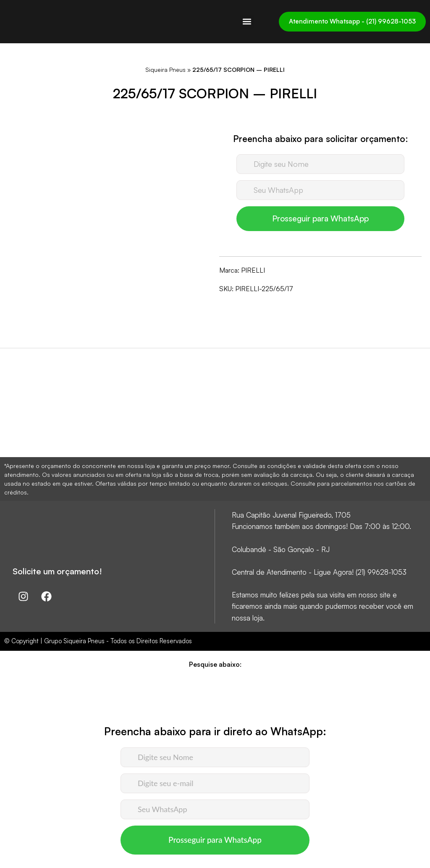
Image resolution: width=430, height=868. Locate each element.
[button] (247, 22)
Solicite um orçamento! (57, 571)
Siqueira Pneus (165, 70)
